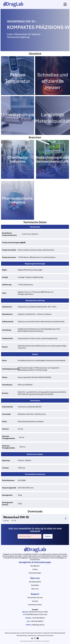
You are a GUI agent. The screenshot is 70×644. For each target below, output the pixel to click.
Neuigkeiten (35, 566)
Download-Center (35, 605)
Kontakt (35, 601)
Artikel (35, 569)
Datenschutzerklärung (12, 633)
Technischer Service (35, 598)
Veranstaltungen (35, 573)
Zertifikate (35, 585)
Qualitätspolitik (35, 582)
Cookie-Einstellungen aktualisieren (31, 633)
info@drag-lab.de (38, 625)
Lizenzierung (41, 636)
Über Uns (35, 589)
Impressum (50, 636)
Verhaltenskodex (22, 636)
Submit (48, 536)
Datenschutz (32, 636)
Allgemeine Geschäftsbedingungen (54, 633)
